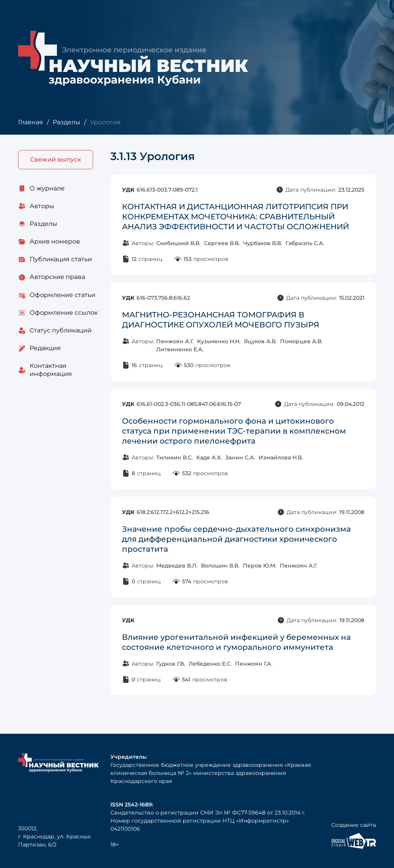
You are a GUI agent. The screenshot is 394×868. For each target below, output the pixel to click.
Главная (31, 122)
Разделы (67, 122)
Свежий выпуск (56, 159)
